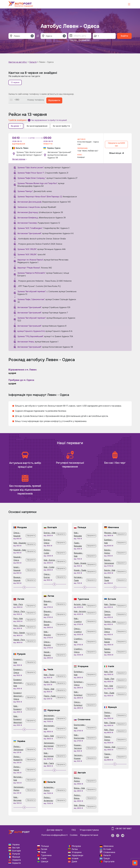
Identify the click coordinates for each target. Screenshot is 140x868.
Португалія (109, 862)
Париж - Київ (110, 747)
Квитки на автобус (18, 62)
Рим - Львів (109, 693)
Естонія (107, 849)
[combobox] (15, 100)
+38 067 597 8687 (123, 829)
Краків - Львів (80, 570)
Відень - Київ (79, 788)
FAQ (74, 830)
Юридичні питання (89, 835)
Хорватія (16, 863)
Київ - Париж (110, 723)
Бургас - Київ (49, 533)
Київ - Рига (18, 604)
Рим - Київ (109, 686)
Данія (74, 862)
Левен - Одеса (46, 62)
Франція (16, 857)
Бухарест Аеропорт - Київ (18, 683)
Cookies (74, 835)
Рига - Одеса (19, 626)
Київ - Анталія (80, 611)
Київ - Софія (49, 567)
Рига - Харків (19, 633)
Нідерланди (77, 855)
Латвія (44, 849)
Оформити (31, 536)
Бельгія (33, 62)
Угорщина (77, 852)
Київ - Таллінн (110, 604)
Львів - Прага (50, 682)
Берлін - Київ (110, 570)
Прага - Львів (50, 696)
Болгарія (16, 851)
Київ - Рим (109, 672)
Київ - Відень (79, 805)
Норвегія (16, 860)
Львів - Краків (80, 563)
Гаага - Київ (49, 736)
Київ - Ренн (109, 730)
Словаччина (109, 852)
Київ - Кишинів (20, 543)
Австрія (16, 848)
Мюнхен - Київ (110, 533)
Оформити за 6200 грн (116, 144)
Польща (45, 846)
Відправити (54, 100)
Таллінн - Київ (110, 622)
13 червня (15, 82)
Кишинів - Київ (20, 550)
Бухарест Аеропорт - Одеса (18, 696)
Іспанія (75, 858)
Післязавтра (84, 40)
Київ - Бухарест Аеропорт (18, 719)
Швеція (45, 862)
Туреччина (46, 855)
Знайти (124, 36)
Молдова (76, 846)
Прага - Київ (49, 689)
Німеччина (108, 846)
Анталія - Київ (80, 604)
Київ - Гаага (49, 763)
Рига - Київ (18, 619)
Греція (107, 858)
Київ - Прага (49, 675)
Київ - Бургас (49, 560)
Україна (16, 845)
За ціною (16, 126)
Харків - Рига (19, 640)
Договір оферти (55, 830)
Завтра (73, 40)
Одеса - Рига (19, 611)
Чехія (43, 852)
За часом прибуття (61, 126)
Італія (44, 858)
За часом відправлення (37, 126)
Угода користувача (89, 830)
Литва (75, 849)
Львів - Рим (109, 679)
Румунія (16, 854)
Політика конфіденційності (54, 835)
